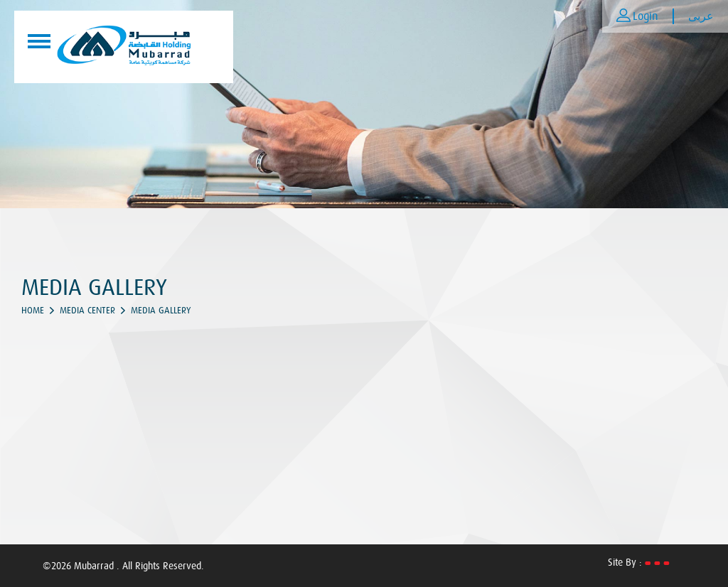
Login (646, 16)
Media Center (87, 310)
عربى (701, 16)
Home (33, 310)
